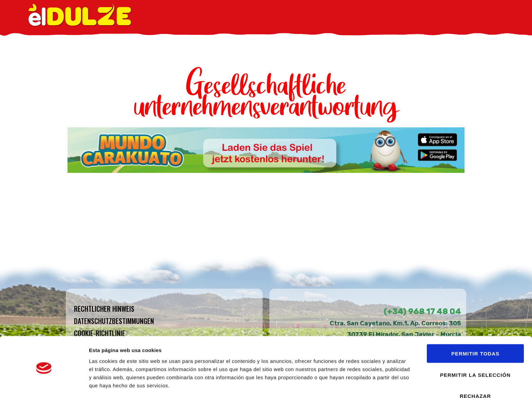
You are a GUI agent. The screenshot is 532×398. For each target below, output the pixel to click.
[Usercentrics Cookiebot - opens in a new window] (44, 385)
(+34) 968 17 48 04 (422, 311)
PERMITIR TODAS (475, 331)
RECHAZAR (475, 373)
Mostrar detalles (365, 385)
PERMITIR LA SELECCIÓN (475, 352)
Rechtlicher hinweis (104, 309)
